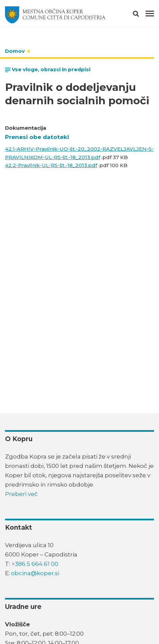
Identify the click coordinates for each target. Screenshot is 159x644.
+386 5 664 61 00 (35, 564)
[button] (142, 15)
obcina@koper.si (35, 573)
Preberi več (21, 494)
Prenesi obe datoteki (37, 137)
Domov (15, 51)
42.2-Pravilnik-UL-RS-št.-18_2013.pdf (51, 165)
